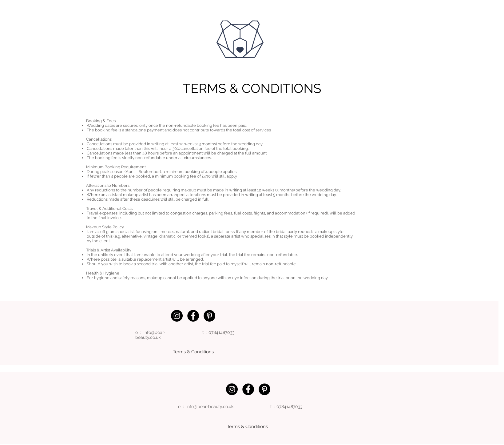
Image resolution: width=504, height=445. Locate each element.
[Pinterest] (209, 316)
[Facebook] (193, 316)
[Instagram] (177, 316)
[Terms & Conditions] (193, 352)
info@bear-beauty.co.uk (150, 335)
